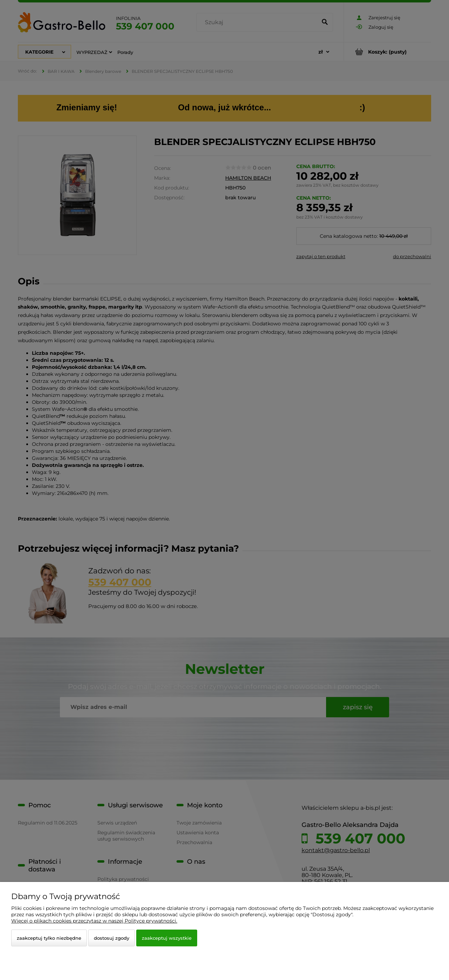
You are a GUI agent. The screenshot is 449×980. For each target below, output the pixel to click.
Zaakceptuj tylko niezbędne (49, 938)
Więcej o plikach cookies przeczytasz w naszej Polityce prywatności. (94, 921)
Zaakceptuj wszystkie (167, 938)
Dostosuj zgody (112, 938)
